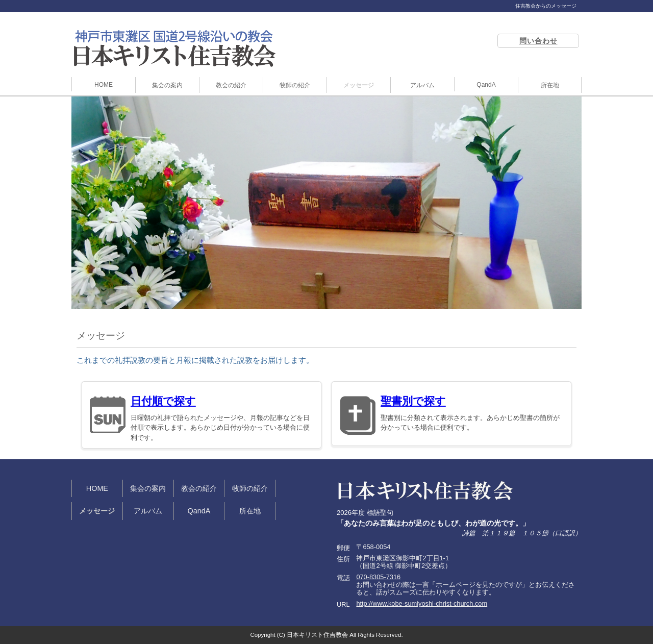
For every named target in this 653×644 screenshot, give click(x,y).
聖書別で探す (413, 401)
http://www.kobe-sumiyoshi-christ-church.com (422, 603)
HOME (104, 85)
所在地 (550, 85)
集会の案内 (167, 85)
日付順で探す (163, 401)
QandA (486, 85)
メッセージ (359, 85)
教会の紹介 (231, 85)
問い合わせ (538, 41)
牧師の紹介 (295, 85)
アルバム (422, 85)
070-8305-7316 (378, 577)
